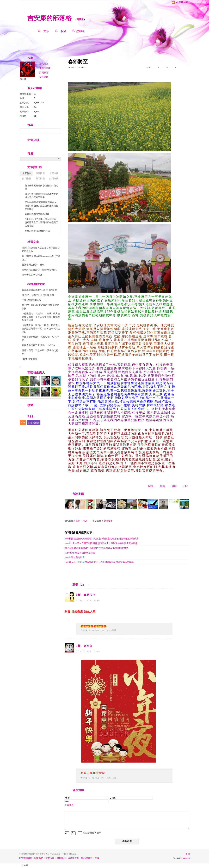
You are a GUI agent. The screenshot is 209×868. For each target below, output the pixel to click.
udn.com (187, 858)
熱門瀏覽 (27, 179)
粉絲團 (25, 865)
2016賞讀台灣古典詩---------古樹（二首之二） (41, 258)
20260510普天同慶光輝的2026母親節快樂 (41, 307)
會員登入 (69, 805)
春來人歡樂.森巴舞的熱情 (37, 231)
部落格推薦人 (36, 372)
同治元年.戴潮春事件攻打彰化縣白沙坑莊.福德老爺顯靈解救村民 (96, 548)
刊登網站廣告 (26, 858)
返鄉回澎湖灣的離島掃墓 (37, 214)
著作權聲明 (73, 858)
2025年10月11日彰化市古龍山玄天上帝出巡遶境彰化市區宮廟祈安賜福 (99, 562)
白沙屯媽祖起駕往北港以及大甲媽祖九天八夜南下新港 (41, 196)
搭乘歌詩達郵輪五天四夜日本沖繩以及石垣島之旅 (41, 250)
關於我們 (39, 858)
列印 (186, 486)
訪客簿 (81, 31)
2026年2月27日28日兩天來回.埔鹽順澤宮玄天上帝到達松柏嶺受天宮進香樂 (101, 543)
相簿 (63, 31)
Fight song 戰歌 (30, 359)
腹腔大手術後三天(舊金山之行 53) (39, 345)
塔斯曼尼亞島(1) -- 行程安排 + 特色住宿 (40, 339)
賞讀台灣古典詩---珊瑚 (33, 265)
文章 (46, 31)
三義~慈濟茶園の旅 (32, 300)
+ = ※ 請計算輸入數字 (83, 833)
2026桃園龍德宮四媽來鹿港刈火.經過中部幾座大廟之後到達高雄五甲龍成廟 (102, 539)
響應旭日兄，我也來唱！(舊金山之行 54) (40, 352)
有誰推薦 (78, 494)
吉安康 (84, 630)
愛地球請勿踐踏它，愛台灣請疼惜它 (40, 270)
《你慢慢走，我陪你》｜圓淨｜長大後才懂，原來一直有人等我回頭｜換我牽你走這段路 (41, 317)
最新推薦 (54, 173)
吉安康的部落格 (50, 18)
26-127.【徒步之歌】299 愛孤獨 (38, 295)
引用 (174, 486)
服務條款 (61, 858)
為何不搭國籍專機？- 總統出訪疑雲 (39, 290)
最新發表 (27, 173)
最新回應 (40, 173)
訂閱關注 (44, 73)
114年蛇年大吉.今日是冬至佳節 (80, 553)
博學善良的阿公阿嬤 (32, 275)
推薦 (162, 486)
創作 (78, 521)
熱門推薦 (54, 179)
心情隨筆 (108, 521)
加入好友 (44, 64)
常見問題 (50, 858)
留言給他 (44, 77)
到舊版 (80, 19)
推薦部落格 (45, 68)
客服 (97, 858)
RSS (23, 423)
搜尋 (58, 131)
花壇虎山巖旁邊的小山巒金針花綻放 (41, 187)
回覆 (151, 486)
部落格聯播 (34, 423)
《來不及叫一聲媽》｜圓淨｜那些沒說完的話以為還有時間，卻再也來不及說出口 (41, 329)
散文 (85, 521)
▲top (188, 854)
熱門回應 (40, 179)
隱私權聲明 (87, 858)
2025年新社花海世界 (75, 557)
